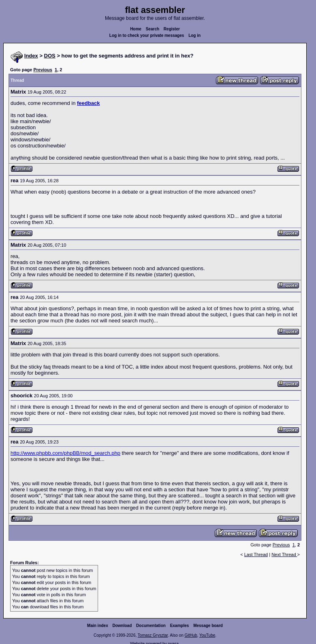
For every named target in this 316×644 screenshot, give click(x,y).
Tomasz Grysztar (153, 635)
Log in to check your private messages (147, 35)
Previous (43, 70)
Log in (194, 35)
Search (153, 29)
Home (136, 29)
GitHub (191, 635)
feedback (88, 103)
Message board (208, 626)
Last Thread (256, 554)
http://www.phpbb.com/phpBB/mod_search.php (65, 453)
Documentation (151, 626)
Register (172, 29)
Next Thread (284, 554)
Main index (98, 626)
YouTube (207, 635)
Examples (180, 626)
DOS (50, 56)
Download (122, 626)
